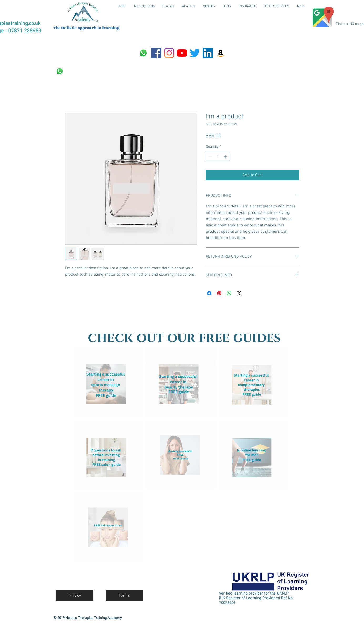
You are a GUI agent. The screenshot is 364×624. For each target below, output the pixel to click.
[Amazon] (221, 53)
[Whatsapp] (143, 53)
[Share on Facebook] (209, 293)
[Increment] (226, 157)
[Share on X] (239, 293)
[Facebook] (156, 53)
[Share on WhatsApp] (229, 293)
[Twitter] (195, 53)
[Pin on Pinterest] (219, 293)
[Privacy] (74, 595)
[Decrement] (210, 157)
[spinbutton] (218, 157)
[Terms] (124, 595)
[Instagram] (169, 53)
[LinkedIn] (208, 53)
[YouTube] (182, 53)
